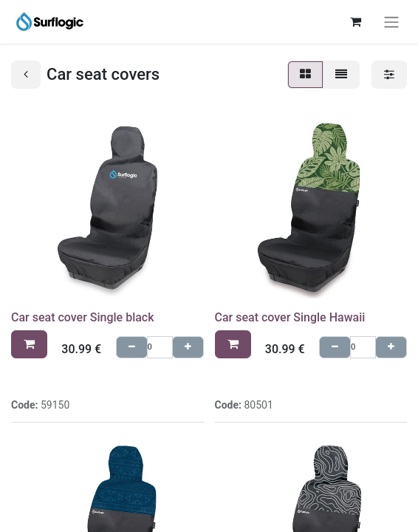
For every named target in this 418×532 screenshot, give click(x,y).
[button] (29, 344)
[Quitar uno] (132, 348)
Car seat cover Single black (83, 317)
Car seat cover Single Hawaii (290, 317)
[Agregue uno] (188, 348)
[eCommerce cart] (355, 21)
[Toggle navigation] (391, 22)
